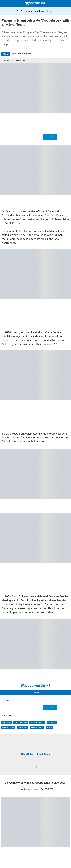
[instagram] (37, 767)
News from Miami (37, 727)
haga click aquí (46, 11)
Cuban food (6, 722)
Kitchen (6, 54)
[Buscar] (68, 3)
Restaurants (52, 722)
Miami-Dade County (37, 722)
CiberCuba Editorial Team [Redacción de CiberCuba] (35, 754)
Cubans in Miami (8, 727)
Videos (49, 727)
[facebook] (31, 767)
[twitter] (34, 767)
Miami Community (20, 722)
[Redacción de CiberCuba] (35, 748)
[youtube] (40, 767)
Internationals (23, 727)
